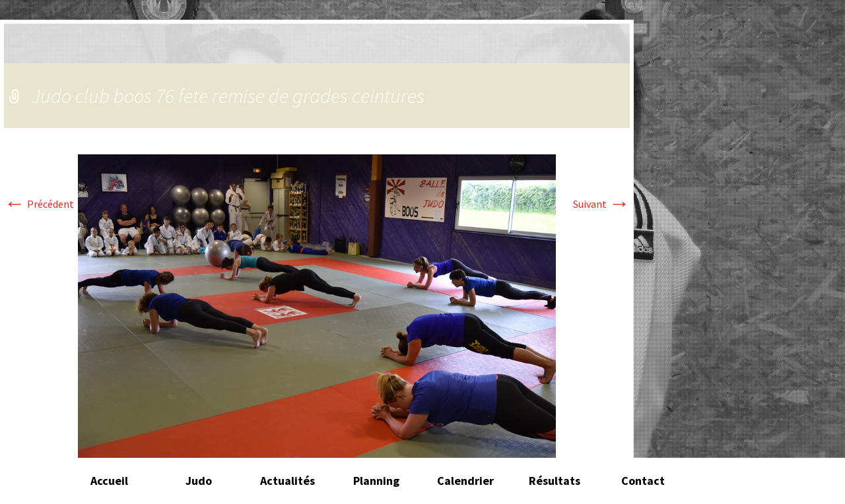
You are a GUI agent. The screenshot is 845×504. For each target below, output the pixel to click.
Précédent (39, 204)
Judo (199, 481)
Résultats (555, 481)
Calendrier (465, 481)
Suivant (601, 204)
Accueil (109, 481)
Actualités (287, 481)
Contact (643, 481)
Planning (376, 481)
